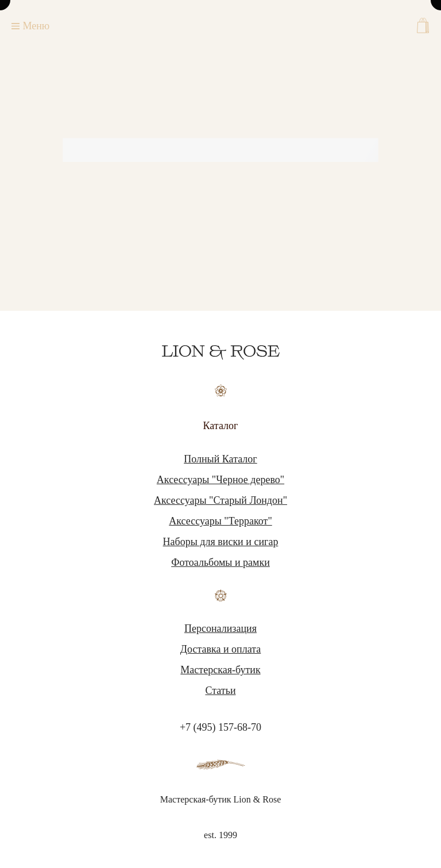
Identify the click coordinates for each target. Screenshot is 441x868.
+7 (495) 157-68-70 (220, 727)
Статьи (220, 690)
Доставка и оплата (221, 649)
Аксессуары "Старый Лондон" (220, 500)
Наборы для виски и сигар (221, 542)
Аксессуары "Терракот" (220, 521)
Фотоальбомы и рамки (220, 562)
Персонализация (220, 628)
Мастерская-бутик (220, 670)
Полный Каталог (220, 459)
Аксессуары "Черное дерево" (220, 480)
